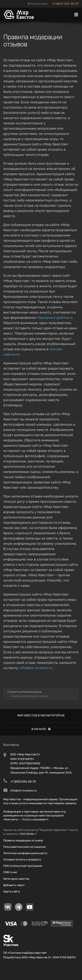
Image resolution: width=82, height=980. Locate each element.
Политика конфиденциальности (25, 853)
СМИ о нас (10, 872)
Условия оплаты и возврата (22, 859)
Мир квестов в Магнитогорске (41, 715)
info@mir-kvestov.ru (36, 668)
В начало (41, 729)
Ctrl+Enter (27, 834)
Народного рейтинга (55, 318)
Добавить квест (14, 885)
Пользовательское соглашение (24, 847)
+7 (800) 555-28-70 (65, 4)
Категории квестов (16, 879)
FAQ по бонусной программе (23, 866)
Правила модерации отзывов (23, 840)
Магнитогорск (38, 4)
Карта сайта (12, 891)
